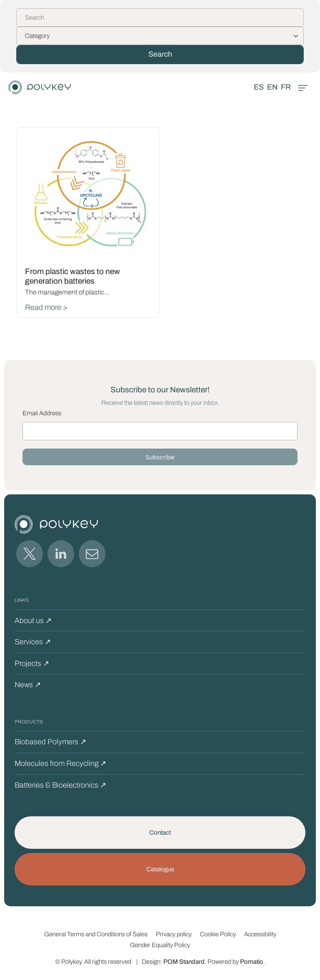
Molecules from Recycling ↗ (60, 763)
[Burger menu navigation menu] (303, 87)
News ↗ (28, 685)
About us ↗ (33, 621)
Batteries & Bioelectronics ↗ (60, 785)
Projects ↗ (32, 663)
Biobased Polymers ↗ (50, 742)
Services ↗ (33, 642)
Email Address (42, 413)
